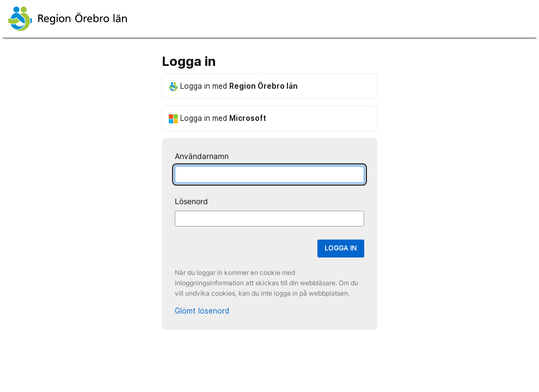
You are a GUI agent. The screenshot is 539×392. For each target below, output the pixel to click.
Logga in (341, 248)
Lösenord (191, 201)
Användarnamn (202, 156)
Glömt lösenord (202, 311)
